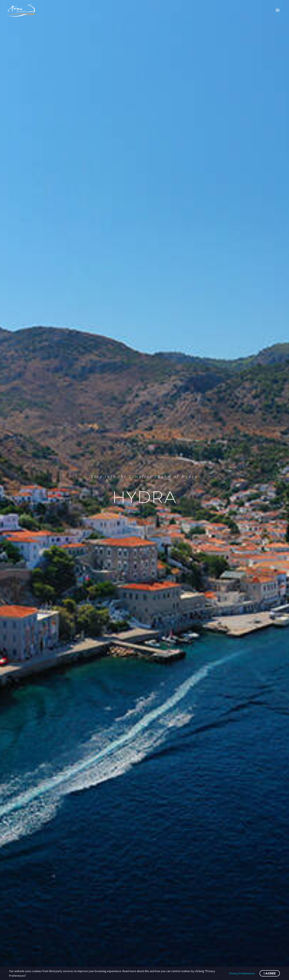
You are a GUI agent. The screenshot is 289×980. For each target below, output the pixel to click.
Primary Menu (278, 10)
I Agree (270, 973)
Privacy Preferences (242, 973)
